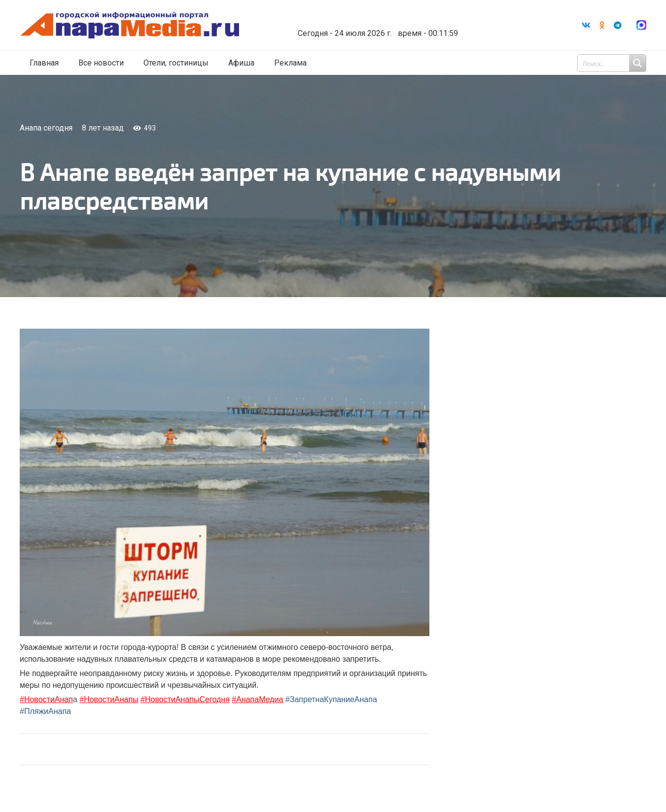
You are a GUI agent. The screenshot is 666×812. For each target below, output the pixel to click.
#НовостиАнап (46, 699)
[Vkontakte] (586, 25)
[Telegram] (618, 25)
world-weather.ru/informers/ (374, 26)
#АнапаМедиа (257, 699)
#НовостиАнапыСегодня (185, 699)
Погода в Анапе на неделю (374, 17)
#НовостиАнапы (109, 699)
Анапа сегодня (46, 128)
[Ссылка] (130, 25)
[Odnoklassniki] (602, 25)
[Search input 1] (613, 63)
